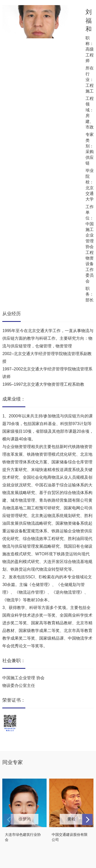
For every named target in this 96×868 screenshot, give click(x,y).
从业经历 (12, 314)
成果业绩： (14, 399)
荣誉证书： (14, 700)
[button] (87, 819)
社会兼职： (14, 661)
